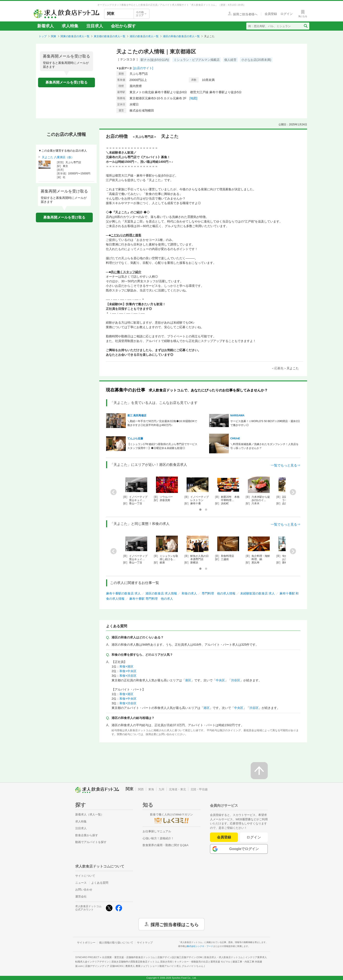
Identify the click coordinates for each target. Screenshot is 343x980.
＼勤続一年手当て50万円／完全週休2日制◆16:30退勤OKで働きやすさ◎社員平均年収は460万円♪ (162, 423)
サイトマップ (145, 943)
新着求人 (45, 26)
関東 (54, 36)
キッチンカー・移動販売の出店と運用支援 (202, 962)
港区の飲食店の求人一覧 (144, 36)
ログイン (254, 837)
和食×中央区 (128, 671)
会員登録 (224, 837)
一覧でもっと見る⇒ (286, 465)
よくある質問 (100, 883)
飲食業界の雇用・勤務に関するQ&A (165, 845)
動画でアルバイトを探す (91, 842)
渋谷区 (236, 680)
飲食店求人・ (224, 957)
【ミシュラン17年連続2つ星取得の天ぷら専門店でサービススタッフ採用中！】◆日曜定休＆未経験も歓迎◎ (162, 446)
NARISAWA (237, 415)
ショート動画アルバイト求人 (177, 966)
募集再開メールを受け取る (66, 82)
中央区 (220, 680)
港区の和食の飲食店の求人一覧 (181, 36)
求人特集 (70, 26)
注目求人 (95, 26)
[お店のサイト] (143, 68)
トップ (43, 36)
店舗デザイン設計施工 (180, 957)
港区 (188, 680)
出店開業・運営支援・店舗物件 (129, 957)
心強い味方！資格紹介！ (158, 838)
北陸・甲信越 (199, 789)
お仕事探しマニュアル (157, 831)
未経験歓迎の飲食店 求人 (257, 593)
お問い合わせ (84, 890)
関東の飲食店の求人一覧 (75, 36)
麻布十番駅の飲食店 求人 (123, 593)
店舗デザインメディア (104, 966)
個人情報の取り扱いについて (116, 943)
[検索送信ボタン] (305, 26)
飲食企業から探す (87, 835)
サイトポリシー (86, 943)
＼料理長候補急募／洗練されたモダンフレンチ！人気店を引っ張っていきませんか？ (264, 446)
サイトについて (85, 876)
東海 (151, 789)
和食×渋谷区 (128, 676)
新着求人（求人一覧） (89, 814)
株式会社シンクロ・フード (200, 946)
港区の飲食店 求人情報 (161, 593)
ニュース (81, 883)
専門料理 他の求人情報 (219, 593)
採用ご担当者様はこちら (175, 924)
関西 (141, 789)
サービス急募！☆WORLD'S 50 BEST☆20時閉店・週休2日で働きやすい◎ (265, 423)
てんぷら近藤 (135, 438)
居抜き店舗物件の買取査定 (142, 962)
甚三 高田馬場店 (137, 415)
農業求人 (136, 966)
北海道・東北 (177, 789)
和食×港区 (126, 666)
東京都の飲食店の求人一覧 (110, 36)
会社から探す (123, 26)
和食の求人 (189, 593)
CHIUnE (235, 438)
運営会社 (81, 897)
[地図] (193, 98)
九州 (161, 789)
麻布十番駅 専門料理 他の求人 (151, 599)
